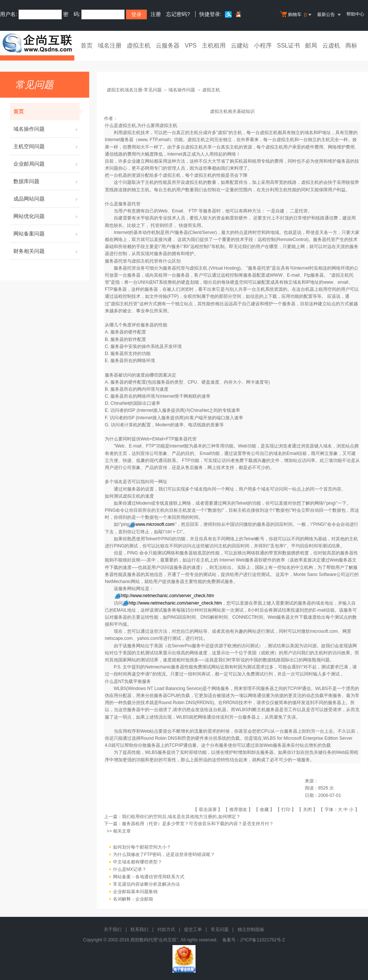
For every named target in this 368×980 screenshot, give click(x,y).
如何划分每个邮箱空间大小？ (142, 847)
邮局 (311, 45)
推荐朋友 (238, 810)
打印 (286, 810)
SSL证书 (288, 45)
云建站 (240, 45)
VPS (191, 45)
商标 (351, 45)
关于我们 (113, 929)
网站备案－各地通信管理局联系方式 (149, 877)
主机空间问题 (46, 146)
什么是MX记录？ (130, 869)
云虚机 (331, 45)
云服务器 (168, 45)
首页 (87, 45)
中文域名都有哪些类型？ (138, 862)
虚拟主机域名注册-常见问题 (134, 90)
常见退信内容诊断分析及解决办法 (146, 884)
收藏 (264, 810)
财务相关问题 (46, 251)
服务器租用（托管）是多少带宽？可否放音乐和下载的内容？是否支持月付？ (198, 824)
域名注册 (110, 45)
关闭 (307, 810)
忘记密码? (178, 14)
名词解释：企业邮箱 (133, 899)
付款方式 (166, 929)
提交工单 (193, 929)
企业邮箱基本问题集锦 (135, 892)
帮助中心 (355, 14)
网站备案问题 (46, 234)
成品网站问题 (46, 199)
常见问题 (220, 929)
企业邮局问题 (46, 164)
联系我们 (139, 929)
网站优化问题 (46, 216)
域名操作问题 (46, 129)
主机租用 (214, 45)
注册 (156, 14)
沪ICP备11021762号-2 (262, 940)
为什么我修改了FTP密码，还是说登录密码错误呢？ (164, 854)
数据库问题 (46, 181)
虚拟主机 (139, 45)
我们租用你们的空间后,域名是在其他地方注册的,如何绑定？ (181, 817)
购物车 (297, 15)
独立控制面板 (251, 929)
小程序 (263, 45)
